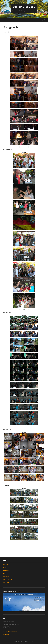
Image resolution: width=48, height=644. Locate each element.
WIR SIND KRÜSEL (24, 7)
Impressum (6, 634)
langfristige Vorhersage (24, 610)
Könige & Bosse (7, 583)
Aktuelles (6, 567)
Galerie (5, 573)
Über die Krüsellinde (9, 580)
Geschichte (6, 570)
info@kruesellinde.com (12, 631)
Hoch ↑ (31, 641)
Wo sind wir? (7, 577)
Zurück (24, 35)
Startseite (6, 564)
